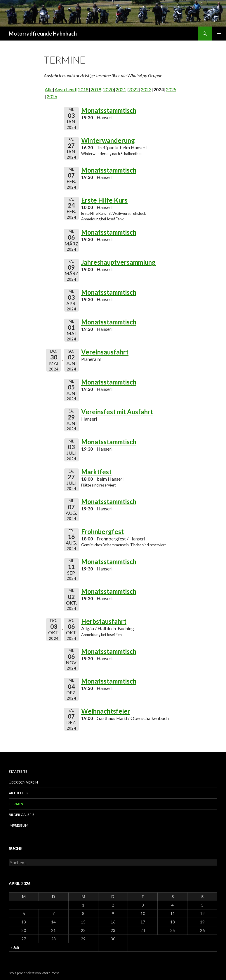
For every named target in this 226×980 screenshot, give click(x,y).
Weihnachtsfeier (106, 711)
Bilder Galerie (22, 815)
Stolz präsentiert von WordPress (34, 973)
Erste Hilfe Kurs (104, 200)
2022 (133, 89)
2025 (171, 89)
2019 (96, 89)
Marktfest (96, 472)
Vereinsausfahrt (105, 352)
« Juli (15, 947)
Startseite (18, 771)
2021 (121, 89)
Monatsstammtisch (109, 110)
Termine (17, 804)
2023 (146, 89)
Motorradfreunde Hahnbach (43, 34)
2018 (83, 89)
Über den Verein (23, 782)
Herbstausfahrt (104, 621)
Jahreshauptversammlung (118, 262)
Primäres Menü (219, 34)
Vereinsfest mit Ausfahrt (117, 412)
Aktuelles (18, 793)
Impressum (19, 825)
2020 (108, 89)
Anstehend (65, 89)
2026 (52, 96)
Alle (49, 89)
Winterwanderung (108, 140)
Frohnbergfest (102, 532)
